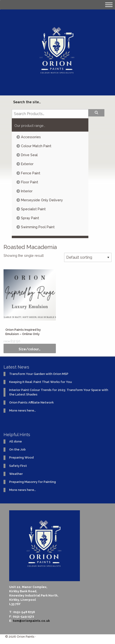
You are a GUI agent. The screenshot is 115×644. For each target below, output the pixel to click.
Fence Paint (31, 173)
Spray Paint (30, 218)
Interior (27, 191)
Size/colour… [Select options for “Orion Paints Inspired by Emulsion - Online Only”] (30, 349)
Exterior (27, 164)
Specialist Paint (33, 209)
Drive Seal (29, 155)
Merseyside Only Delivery (42, 200)
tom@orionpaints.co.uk (31, 621)
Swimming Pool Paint (38, 227)
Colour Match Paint (36, 146)
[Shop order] (88, 257)
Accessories (31, 137)
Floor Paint (30, 182)
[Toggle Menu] (109, 5)
